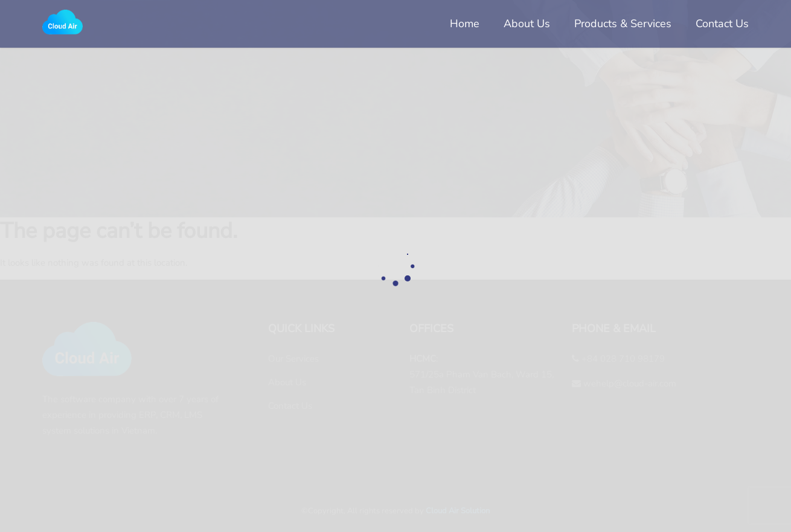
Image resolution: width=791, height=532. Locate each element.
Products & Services (623, 24)
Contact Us (722, 24)
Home (465, 24)
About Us (527, 24)
